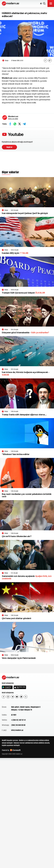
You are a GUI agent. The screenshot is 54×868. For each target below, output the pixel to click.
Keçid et (9, 147)
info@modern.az (17, 730)
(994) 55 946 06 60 (18, 725)
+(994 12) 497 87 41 (18, 720)
